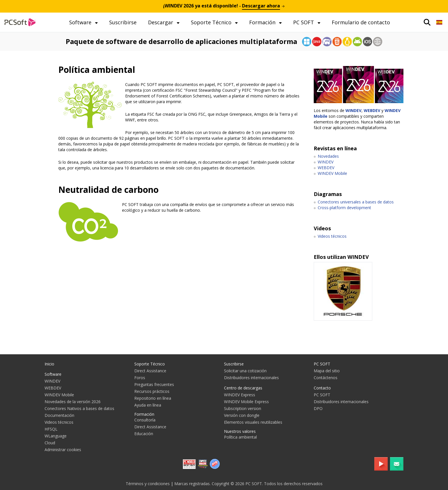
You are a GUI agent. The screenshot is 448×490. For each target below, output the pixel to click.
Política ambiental (240, 437)
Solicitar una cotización (245, 371)
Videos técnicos (332, 236)
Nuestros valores (240, 431)
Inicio (49, 364)
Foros (140, 378)
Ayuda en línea (148, 405)
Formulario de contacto (361, 22)
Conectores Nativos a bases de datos (79, 408)
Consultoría (145, 420)
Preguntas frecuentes (154, 384)
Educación (144, 434)
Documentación (59, 415)
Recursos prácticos (152, 391)
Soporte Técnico (212, 22)
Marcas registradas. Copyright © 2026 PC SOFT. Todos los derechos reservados (248, 484)
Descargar (161, 22)
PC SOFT (304, 22)
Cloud (50, 443)
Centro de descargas (243, 388)
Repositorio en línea (153, 398)
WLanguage (56, 436)
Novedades (328, 156)
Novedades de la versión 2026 (73, 402)
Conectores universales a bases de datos (356, 202)
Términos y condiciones (148, 484)
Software (81, 22)
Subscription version (243, 408)
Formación (263, 22)
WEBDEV (372, 110)
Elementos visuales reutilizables (253, 422)
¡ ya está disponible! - (224, 6)
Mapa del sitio (327, 371)
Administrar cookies (63, 450)
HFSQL (51, 429)
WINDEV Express (240, 395)
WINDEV (353, 110)
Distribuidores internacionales (251, 378)
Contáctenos (326, 378)
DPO (318, 408)
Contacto (322, 388)
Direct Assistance (150, 371)
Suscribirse (123, 22)
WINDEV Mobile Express (246, 402)
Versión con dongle (242, 415)
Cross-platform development (344, 208)
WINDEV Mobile (332, 173)
